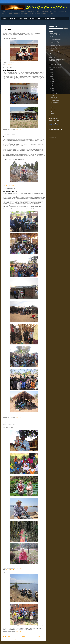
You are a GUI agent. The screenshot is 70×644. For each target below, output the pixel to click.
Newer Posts (6, 636)
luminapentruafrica (54, 119)
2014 (51, 85)
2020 (51, 74)
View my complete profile (54, 120)
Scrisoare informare (54, 52)
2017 (51, 80)
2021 (51, 73)
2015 (51, 83)
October (53, 96)
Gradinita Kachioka (9, 70)
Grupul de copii (53, 41)
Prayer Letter (52, 47)
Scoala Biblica (8, 30)
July (52, 112)
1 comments (18, 63)
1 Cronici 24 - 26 (57, 65)
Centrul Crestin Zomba (54, 35)
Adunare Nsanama (54, 33)
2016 (51, 82)
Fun (51, 36)
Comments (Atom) (12, 639)
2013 (51, 87)
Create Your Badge (52, 127)
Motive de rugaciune (54, 44)
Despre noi (12, 18)
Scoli (51, 50)
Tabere (51, 55)
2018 (51, 78)
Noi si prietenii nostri (10, 185)
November (53, 94)
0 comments (18, 129)
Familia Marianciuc (9, 137)
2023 (51, 71)
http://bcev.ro (52, 131)
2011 (51, 90)
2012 (51, 89)
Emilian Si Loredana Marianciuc (54, 125)
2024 (51, 69)
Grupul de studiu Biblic (54, 43)
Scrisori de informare (49, 18)
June (52, 113)
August (53, 110)
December (53, 92)
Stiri (39, 18)
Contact (32, 18)
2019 (51, 76)
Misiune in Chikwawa (10, 191)
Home (5, 18)
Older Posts (41, 636)
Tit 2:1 (59, 60)
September (54, 97)
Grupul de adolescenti (54, 39)
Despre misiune (23, 18)
